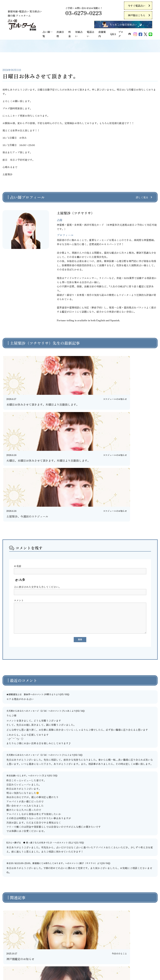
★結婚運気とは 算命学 (18, 591)
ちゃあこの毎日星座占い (123, 25)
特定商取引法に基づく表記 (61, 957)
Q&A (113, 34)
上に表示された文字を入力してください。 (37, 481)
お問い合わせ (88, 957)
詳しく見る (142, 197)
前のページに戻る (79, 885)
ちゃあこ (67, 607)
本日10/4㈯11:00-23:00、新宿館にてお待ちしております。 (36, 760)
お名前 (18, 460)
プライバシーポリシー (29, 957)
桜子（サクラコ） (88, 760)
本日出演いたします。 (17, 672)
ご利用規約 (6, 957)
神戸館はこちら (137, 15)
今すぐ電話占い (137, 6)
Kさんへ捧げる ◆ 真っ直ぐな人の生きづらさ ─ (31, 739)
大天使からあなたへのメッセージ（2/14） (27, 607)
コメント (19, 494)
